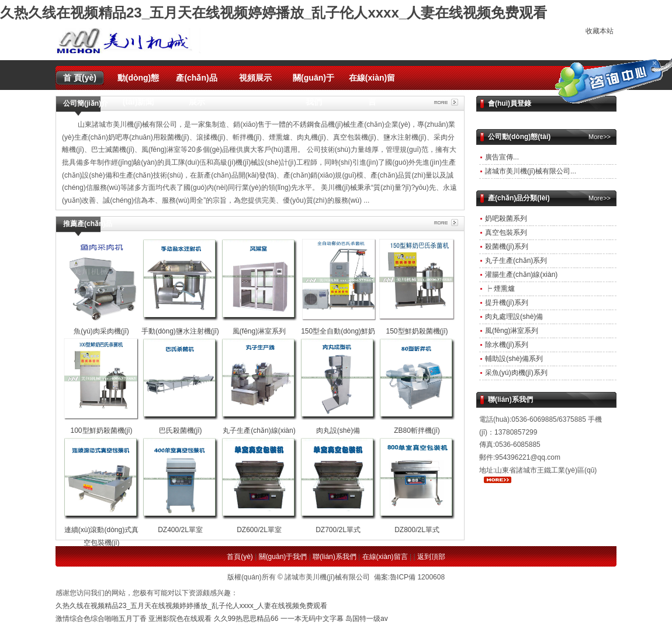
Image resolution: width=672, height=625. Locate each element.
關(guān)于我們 (314, 81)
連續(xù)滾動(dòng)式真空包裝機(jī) (102, 529)
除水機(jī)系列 (507, 345)
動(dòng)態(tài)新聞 (138, 81)
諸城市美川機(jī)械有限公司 (528, 171)
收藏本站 (600, 31)
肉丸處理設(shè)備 (514, 317)
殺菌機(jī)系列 (507, 246)
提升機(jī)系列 (507, 303)
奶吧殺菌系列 (506, 218)
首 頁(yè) (80, 78)
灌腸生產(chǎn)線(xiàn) (521, 275)
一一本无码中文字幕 (312, 619)
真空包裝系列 (506, 232)
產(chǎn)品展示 (196, 81)
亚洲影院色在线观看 (180, 619)
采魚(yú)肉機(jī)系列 (516, 373)
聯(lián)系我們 (335, 557)
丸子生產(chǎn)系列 (516, 261)
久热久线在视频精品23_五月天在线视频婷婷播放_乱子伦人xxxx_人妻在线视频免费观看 (273, 13)
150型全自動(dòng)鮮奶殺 (338, 331)
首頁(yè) (240, 557)
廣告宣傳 (499, 157)
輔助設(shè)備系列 (514, 359)
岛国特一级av (367, 619)
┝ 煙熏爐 (500, 289)
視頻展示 (255, 78)
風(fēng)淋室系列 (512, 331)
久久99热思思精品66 (246, 619)
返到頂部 (431, 557)
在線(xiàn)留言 (372, 81)
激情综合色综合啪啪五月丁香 (101, 619)
